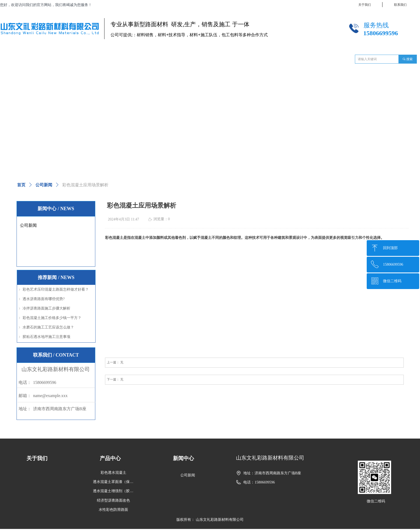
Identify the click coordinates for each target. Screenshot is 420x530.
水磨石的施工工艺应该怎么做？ (48, 327)
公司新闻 (44, 185)
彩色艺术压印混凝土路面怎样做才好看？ (56, 289)
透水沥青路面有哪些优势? (44, 299)
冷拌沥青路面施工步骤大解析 (46, 308)
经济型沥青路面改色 (113, 500)
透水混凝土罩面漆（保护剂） (115, 482)
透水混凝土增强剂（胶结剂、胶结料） (115, 491)
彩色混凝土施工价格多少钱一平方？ (52, 318)
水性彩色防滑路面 (113, 510)
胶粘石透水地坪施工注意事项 (46, 337)
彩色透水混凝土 (113, 473)
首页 (21, 185)
